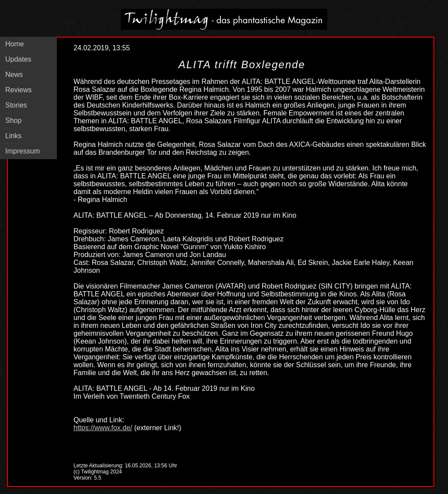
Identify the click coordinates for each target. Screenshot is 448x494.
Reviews (18, 90)
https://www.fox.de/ (103, 428)
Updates (18, 59)
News (14, 75)
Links (13, 136)
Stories (16, 105)
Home (15, 44)
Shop (13, 120)
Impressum (23, 151)
